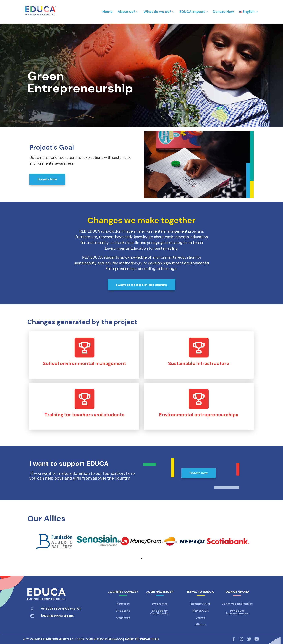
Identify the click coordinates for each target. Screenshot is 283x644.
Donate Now (223, 12)
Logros (201, 618)
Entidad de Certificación (160, 612)
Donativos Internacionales (237, 612)
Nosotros (123, 604)
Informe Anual (201, 604)
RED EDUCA (201, 611)
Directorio (123, 611)
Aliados (201, 624)
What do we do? (157, 12)
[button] (141, 558)
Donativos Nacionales (237, 604)
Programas (160, 604)
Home (107, 12)
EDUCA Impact (192, 12)
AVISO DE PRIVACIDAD (142, 639)
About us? (126, 12)
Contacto (123, 618)
